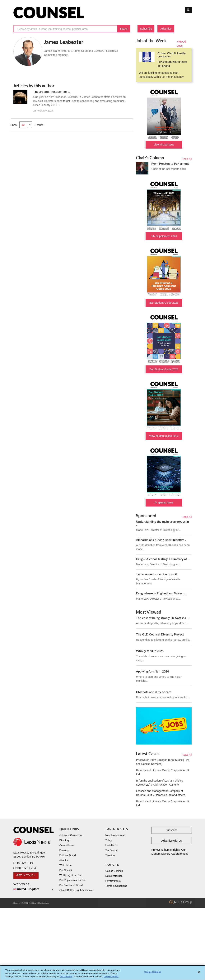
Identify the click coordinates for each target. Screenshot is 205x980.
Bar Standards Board (71, 885)
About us (64, 860)
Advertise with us (172, 841)
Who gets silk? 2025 (150, 651)
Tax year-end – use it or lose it (156, 574)
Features (64, 850)
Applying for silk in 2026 (152, 671)
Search (124, 29)
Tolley (109, 840)
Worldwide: (34, 887)
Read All (187, 159)
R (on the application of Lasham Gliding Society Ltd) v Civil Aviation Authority (159, 783)
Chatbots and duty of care (154, 692)
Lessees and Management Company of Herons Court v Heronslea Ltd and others (160, 793)
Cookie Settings (114, 871)
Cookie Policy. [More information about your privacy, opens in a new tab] (111, 977)
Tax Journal (112, 850)
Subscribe (146, 29)
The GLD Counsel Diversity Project (160, 634)
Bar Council (66, 870)
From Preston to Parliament (170, 163)
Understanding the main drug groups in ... (162, 523)
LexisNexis (112, 845)
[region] (102, 973)
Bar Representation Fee (73, 880)
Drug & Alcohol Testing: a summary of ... (163, 559)
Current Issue (67, 845)
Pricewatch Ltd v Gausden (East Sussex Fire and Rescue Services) (163, 762)
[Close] (199, 972)
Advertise (166, 29)
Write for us (66, 865)
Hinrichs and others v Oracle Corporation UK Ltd (163, 772)
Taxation (110, 855)
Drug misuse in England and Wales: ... (161, 593)
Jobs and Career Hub (71, 835)
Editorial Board (68, 855)
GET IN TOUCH (26, 875)
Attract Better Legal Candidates (77, 890)
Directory (64, 840)
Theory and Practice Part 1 (51, 91)
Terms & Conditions (116, 886)
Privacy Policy (113, 881)
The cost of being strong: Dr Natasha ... (163, 618)
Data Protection (114, 876)
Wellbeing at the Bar (71, 875)
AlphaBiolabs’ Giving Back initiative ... (162, 540)
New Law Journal (115, 835)
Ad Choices (66, 977)
